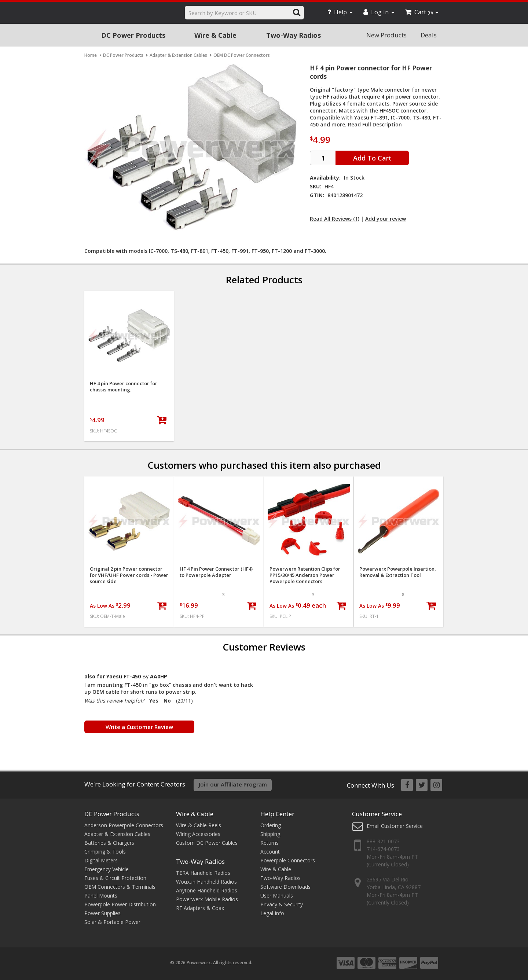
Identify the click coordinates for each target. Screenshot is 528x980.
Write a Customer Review (139, 727)
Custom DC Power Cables (207, 843)
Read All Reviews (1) (335, 219)
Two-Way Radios (294, 35)
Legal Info (272, 913)
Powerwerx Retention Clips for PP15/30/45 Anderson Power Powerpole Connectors (305, 575)
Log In (379, 12)
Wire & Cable (215, 35)
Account (270, 852)
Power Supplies (102, 913)
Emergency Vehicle (107, 869)
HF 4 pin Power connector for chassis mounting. (124, 387)
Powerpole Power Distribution (120, 904)
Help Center (277, 814)
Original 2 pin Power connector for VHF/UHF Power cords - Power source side (129, 575)
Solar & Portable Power (112, 922)
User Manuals (277, 896)
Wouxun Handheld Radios (206, 882)
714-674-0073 (383, 849)
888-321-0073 (383, 841)
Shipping (270, 834)
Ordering (271, 825)
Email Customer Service (395, 826)
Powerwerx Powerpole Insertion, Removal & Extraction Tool (398, 572)
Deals (429, 35)
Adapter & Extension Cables (117, 834)
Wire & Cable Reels (199, 825)
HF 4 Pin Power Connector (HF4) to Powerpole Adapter (216, 572)
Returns (269, 843)
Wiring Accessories (198, 834)
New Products (386, 35)
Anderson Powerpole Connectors (124, 825)
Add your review (386, 219)
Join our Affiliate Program (233, 784)
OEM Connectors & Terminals (120, 887)
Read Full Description (375, 124)
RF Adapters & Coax (200, 908)
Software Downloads (285, 887)
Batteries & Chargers (109, 843)
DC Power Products (133, 35)
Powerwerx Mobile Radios (207, 899)
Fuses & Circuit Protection (115, 878)
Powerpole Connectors (288, 860)
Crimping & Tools (105, 852)
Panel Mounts (101, 896)
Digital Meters (101, 860)
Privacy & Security (282, 904)
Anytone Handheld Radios (207, 890)
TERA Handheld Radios (203, 873)
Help (340, 12)
